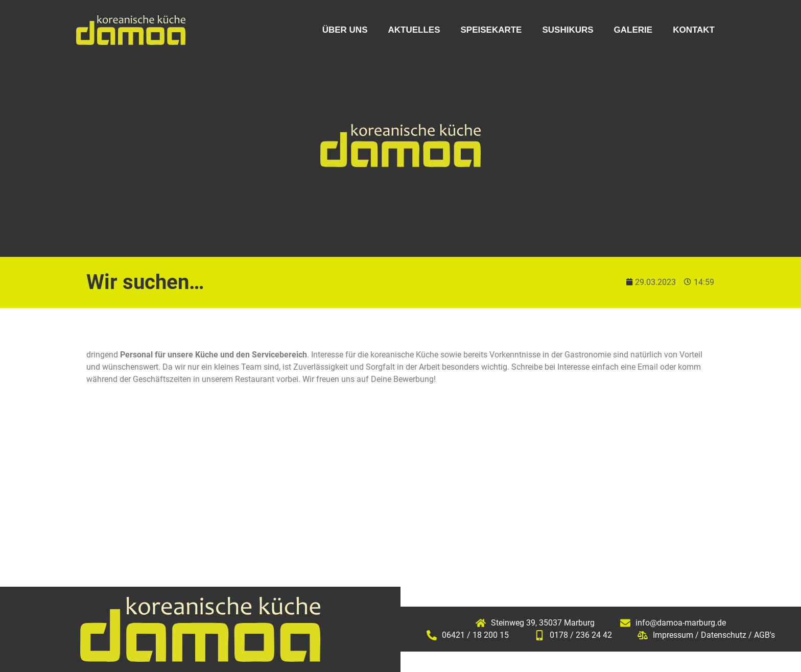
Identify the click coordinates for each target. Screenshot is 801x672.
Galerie (633, 30)
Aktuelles (414, 30)
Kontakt (694, 30)
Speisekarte (491, 30)
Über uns (345, 30)
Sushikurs (568, 30)
